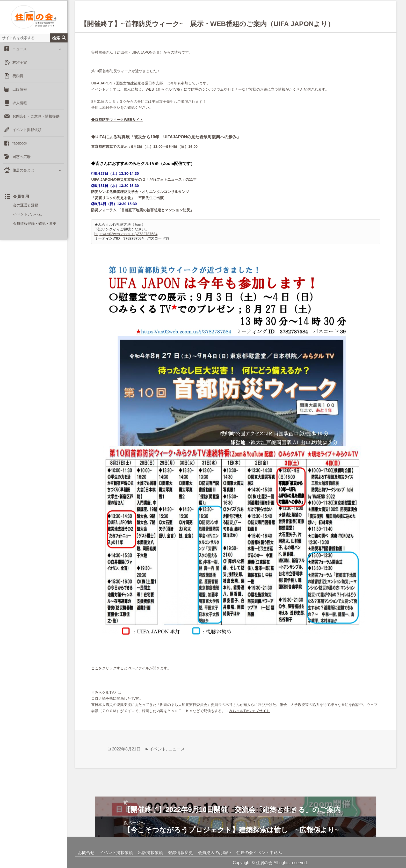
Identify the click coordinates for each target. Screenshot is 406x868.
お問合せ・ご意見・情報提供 (36, 122)
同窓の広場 (21, 163)
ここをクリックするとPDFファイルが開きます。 (131, 668)
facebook (20, 149)
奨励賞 (18, 82)
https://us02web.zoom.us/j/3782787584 (126, 234)
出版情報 (20, 96)
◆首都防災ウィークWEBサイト (117, 120)
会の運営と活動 (26, 211)
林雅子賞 (20, 69)
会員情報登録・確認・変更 (35, 230)
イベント (158, 749)
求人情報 (20, 109)
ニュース (20, 55)
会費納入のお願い (215, 853)
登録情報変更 (180, 853)
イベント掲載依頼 (27, 136)
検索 (59, 44)
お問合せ (86, 853)
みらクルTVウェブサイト (249, 711)
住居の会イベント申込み (259, 853)
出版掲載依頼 (150, 853)
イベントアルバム (27, 220)
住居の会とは (23, 176)
